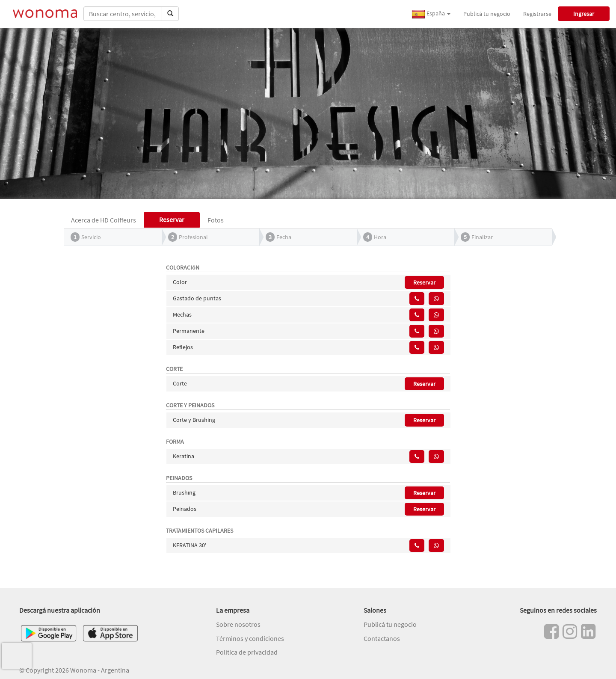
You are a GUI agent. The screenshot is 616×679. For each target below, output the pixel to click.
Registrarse (537, 14)
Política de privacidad (247, 652)
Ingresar (584, 14)
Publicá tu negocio (487, 14)
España (431, 14)
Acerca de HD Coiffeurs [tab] (104, 220)
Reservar (424, 282)
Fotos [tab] (216, 220)
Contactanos (382, 638)
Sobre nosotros (238, 624)
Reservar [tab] (172, 219)
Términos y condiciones (250, 638)
